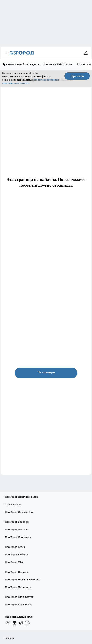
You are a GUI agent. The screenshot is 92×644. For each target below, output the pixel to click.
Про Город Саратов (16, 572)
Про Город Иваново (17, 529)
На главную (46, 372)
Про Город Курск (15, 547)
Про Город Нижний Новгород (23, 579)
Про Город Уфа (14, 562)
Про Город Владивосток (19, 597)
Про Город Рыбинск (17, 554)
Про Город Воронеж (17, 522)
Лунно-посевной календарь (21, 64)
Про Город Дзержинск (18, 587)
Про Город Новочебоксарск (21, 497)
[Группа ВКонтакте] (8, 623)
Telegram (10, 638)
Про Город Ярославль (18, 537)
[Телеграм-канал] (21, 623)
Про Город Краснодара (19, 604)
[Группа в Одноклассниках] (14, 623)
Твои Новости (13, 504)
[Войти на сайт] (86, 53)
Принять (77, 76)
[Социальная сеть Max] (27, 623)
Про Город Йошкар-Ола (19, 512)
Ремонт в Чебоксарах (58, 64)
